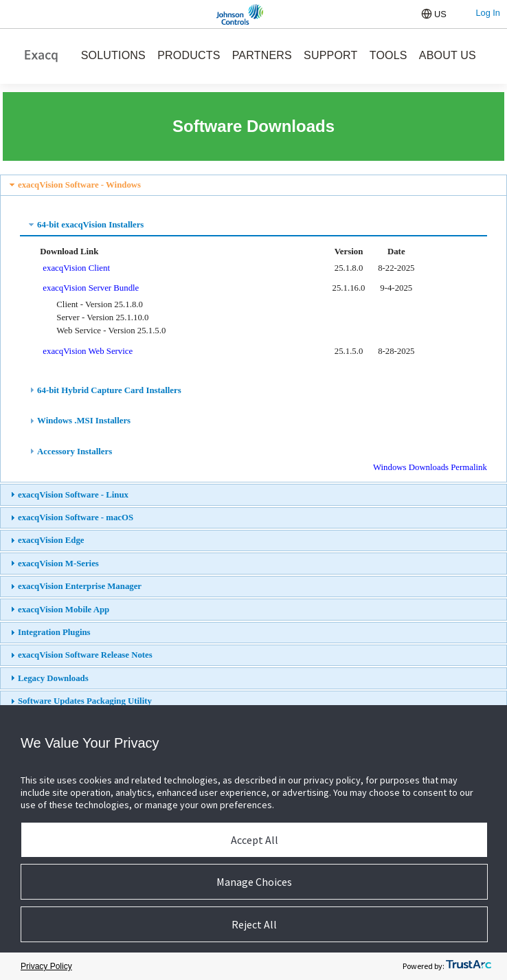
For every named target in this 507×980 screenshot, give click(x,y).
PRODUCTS (189, 55)
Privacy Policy (46, 966)
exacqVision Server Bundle (91, 288)
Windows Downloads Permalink (430, 467)
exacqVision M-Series (58, 564)
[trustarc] (469, 967)
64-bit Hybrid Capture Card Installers (109, 390)
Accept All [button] (255, 840)
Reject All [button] (254, 924)
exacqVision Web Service (88, 351)
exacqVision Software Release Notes (85, 655)
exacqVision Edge (51, 540)
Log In (488, 13)
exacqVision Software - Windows (79, 185)
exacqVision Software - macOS (76, 517)
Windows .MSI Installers (84, 421)
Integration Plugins (54, 632)
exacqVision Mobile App (64, 610)
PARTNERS (262, 55)
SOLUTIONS (113, 55)
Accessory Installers (75, 452)
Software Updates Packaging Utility (85, 701)
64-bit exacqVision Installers (90, 225)
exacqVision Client (76, 268)
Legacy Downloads (53, 678)
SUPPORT (330, 55)
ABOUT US (448, 55)
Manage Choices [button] (254, 882)
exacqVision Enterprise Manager (80, 586)
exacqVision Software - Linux (73, 495)
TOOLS (388, 55)
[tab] (253, 185)
